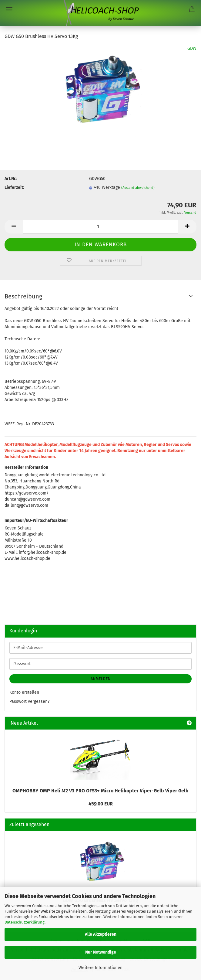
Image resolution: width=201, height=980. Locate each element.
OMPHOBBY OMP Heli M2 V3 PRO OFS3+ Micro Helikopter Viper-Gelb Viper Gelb (100, 791)
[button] (14, 227)
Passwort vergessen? (29, 701)
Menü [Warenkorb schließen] (9, 9)
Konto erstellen (24, 692)
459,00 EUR (101, 804)
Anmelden (101, 679)
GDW (192, 48)
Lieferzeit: (14, 187)
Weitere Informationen (100, 968)
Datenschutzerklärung (25, 922)
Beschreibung (23, 296)
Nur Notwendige (101, 952)
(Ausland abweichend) (138, 188)
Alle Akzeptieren (101, 934)
